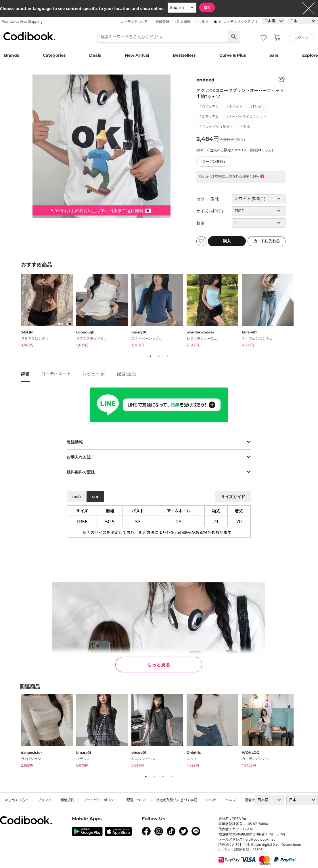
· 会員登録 (161, 22)
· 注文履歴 (183, 22)
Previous (17, 311)
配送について (137, 800)
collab (211, 800)
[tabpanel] (49, 311)
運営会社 (252, 800)
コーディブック (29, 36)
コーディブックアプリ (241, 22)
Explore (310, 55)
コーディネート (56, 374)
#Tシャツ (257, 107)
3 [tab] (168, 356)
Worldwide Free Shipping (22, 21)
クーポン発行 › (214, 162)
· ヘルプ (202, 22)
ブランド (45, 800)
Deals (95, 55)
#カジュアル (209, 107)
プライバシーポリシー (100, 800)
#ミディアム (209, 117)
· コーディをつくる (133, 22)
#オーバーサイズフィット (246, 117)
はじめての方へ (17, 800)
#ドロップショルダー (216, 127)
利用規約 (67, 800)
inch (77, 496)
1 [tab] (150, 356)
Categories (54, 55)
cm (95, 496)
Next (301, 311)
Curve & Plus (233, 55)
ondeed (205, 80)
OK (207, 7)
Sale (274, 55)
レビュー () (94, 374)
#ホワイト (235, 107)
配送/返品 (127, 374)
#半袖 (245, 127)
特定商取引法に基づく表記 (177, 800)
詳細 (25, 374)
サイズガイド (233, 497)
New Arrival (137, 55)
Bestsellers (184, 55)
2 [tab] (159, 356)
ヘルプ (231, 800)
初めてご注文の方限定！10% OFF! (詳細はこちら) (235, 150)
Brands (12, 55)
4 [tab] (172, 777)
